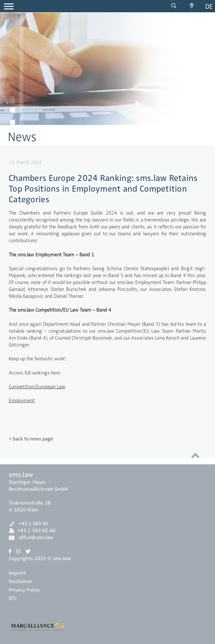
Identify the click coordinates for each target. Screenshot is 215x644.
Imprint (17, 573)
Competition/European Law (37, 387)
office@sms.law (31, 538)
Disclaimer (20, 581)
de (209, 6)
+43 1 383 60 (28, 524)
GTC (13, 598)
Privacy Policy (24, 590)
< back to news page (31, 439)
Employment (22, 401)
